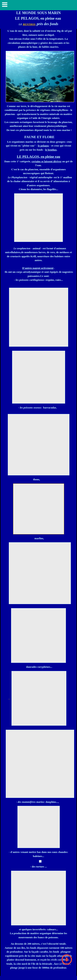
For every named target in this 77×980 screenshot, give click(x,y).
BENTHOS (29, 24)
